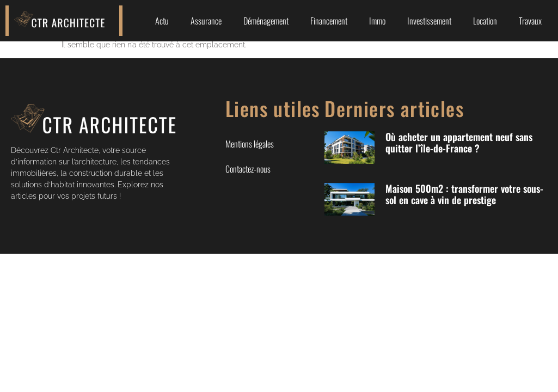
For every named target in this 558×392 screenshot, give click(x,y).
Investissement (429, 21)
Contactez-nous (248, 169)
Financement (329, 21)
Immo (377, 21)
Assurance (206, 21)
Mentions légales (250, 144)
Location (485, 21)
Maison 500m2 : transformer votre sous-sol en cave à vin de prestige (464, 194)
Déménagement (266, 21)
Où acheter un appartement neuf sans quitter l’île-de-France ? (459, 143)
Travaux (530, 21)
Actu (162, 21)
